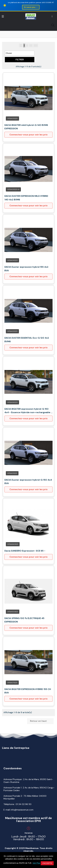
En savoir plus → (31, 7)
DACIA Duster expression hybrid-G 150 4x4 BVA (28, 482)
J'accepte (47, 863)
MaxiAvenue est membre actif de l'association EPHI (29, 820)
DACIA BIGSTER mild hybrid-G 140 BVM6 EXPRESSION (26, 127)
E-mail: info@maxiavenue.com (18, 810)
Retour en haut (40, 721)
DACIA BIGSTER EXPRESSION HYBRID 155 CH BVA (28, 691)
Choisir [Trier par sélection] (20, 53)
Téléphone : (17, 804)
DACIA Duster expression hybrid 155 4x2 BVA (26, 269)
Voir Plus (36, 863)
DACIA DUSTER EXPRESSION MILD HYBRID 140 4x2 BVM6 (26, 198)
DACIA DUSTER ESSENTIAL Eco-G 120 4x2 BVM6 (27, 340)
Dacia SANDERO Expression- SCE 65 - (25, 551)
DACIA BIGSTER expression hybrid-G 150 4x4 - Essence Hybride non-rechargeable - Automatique (28, 411)
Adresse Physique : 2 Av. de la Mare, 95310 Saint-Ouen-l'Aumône (28, 781)
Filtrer (20, 60)
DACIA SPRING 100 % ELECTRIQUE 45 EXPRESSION (24, 620)
